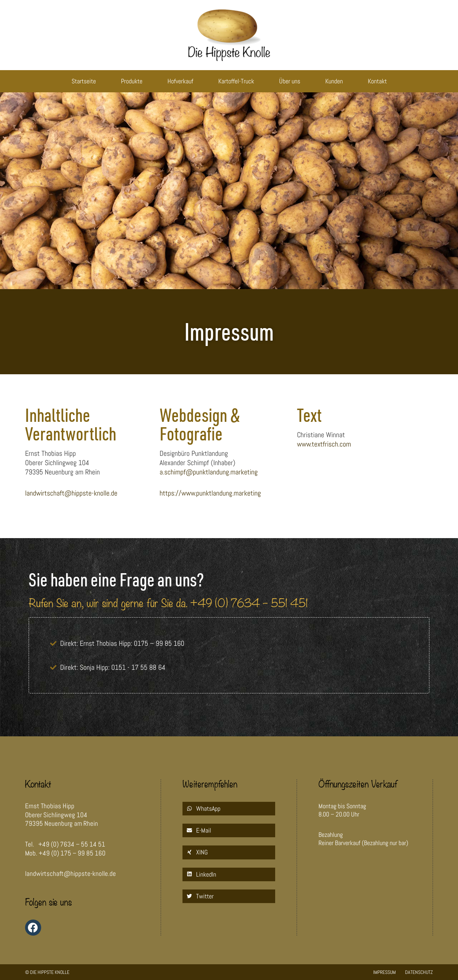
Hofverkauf (180, 81)
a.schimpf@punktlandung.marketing (209, 472)
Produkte (132, 81)
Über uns (290, 81)
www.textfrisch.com (324, 444)
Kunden (334, 81)
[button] (229, 809)
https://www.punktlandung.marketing (210, 493)
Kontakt (377, 81)
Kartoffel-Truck (236, 81)
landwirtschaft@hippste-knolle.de (71, 493)
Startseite (84, 81)
